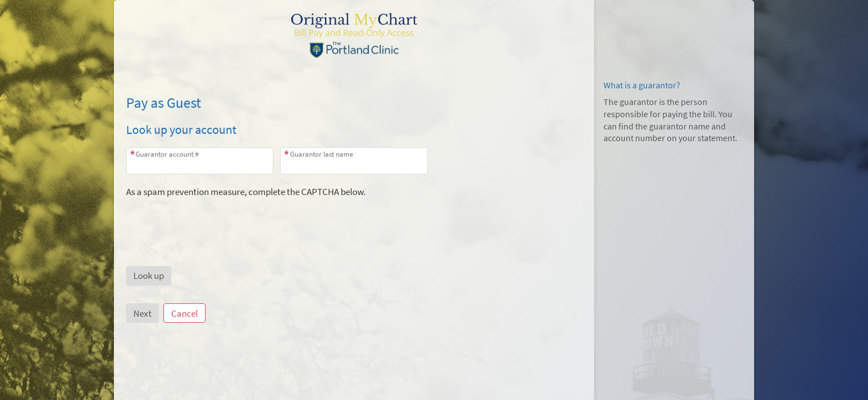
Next (143, 313)
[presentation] (211, 220)
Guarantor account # (167, 154)
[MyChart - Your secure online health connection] (354, 34)
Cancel (184, 313)
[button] (149, 276)
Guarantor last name (321, 154)
